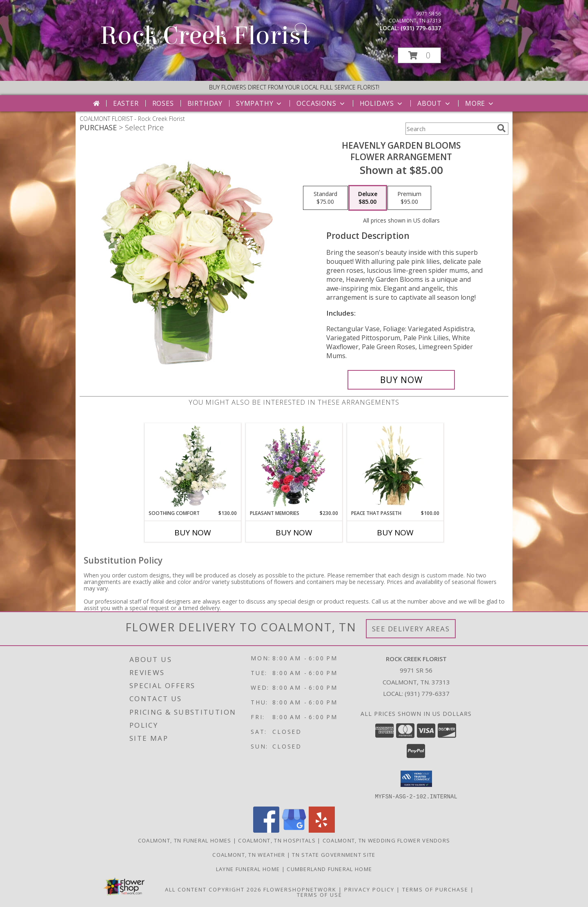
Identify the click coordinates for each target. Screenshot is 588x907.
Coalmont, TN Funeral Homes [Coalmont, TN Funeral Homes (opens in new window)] (185, 840)
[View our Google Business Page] (294, 830)
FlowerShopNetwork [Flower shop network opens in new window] (300, 889)
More (480, 103)
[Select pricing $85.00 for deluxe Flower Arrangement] (368, 198)
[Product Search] (450, 129)
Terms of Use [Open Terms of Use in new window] (320, 894)
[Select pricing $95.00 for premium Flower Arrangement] (409, 198)
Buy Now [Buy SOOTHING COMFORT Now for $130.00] (193, 533)
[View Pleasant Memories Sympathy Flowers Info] (294, 466)
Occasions (321, 103)
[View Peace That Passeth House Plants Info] (395, 466)
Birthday (205, 103)
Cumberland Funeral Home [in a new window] (329, 869)
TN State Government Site (334, 854)
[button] (419, 55)
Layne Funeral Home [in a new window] (249, 869)
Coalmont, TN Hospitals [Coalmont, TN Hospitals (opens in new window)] (277, 840)
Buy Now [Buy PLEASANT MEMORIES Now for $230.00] (294, 533)
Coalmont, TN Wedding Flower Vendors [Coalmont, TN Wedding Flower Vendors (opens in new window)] (386, 840)
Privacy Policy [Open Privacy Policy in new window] (369, 889)
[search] (501, 128)
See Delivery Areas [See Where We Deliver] (411, 629)
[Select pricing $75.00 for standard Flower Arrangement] (325, 198)
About (434, 103)
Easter (126, 103)
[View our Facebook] (266, 830)
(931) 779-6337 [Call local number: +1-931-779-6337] (421, 28)
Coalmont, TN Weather (249, 854)
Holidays (382, 103)
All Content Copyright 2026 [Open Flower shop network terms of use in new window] (213, 889)
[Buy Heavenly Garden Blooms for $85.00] (401, 380)
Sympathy (259, 103)
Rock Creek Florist (205, 36)
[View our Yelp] (322, 830)
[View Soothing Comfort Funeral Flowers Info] (193, 466)
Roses (163, 103)
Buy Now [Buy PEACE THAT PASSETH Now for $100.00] (395, 533)
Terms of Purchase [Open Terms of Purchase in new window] (435, 889)
